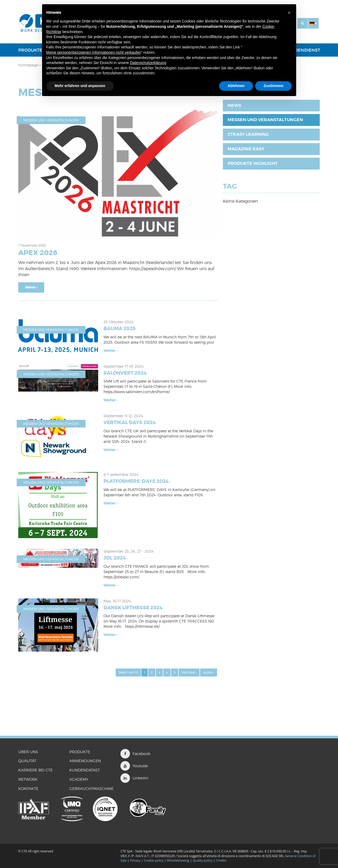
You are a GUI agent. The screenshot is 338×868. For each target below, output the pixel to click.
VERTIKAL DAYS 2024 (130, 422)
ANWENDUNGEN (85, 761)
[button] (313, 23)
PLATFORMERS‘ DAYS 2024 (136, 481)
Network (28, 779)
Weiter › (31, 287)
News (234, 105)
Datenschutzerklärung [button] (148, 63)
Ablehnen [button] (236, 86)
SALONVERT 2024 (125, 373)
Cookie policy (154, 860)
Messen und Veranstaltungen (51, 120)
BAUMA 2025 (120, 329)
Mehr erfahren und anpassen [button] (80, 86)
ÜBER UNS (28, 752)
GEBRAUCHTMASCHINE (91, 789)
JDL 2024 (115, 558)
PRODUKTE (30, 50)
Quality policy (203, 860)
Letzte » (209, 672)
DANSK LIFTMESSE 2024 (133, 608)
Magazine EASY (246, 149)
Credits (221, 860)
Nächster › (189, 672)
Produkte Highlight (253, 163)
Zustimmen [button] (274, 86)
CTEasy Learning (248, 134)
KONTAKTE (28, 789)
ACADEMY (79, 779)
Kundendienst (303, 50)
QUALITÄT (27, 761)
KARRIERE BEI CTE (35, 770)
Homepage (28, 65)
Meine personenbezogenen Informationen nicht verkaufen (94, 52)
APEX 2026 (38, 253)
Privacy (135, 860)
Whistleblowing (178, 860)
